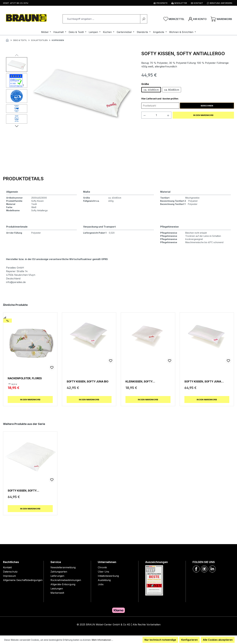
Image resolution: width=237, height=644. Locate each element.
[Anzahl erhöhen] (168, 115)
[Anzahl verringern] (144, 115)
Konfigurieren (189, 640)
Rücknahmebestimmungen (66, 580)
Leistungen (57, 589)
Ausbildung (104, 580)
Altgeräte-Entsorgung (63, 584)
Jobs (101, 584)
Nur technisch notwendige (160, 640)
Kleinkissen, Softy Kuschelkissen (139, 381)
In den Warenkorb (203, 115)
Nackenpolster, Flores (25, 378)
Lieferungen (57, 576)
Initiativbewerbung (108, 576)
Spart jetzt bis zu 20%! (16, 3)
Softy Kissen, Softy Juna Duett (203, 381)
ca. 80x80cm (172, 90)
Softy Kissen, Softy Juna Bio (88, 381)
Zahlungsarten (59, 572)
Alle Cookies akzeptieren (218, 640)
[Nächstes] (17, 126)
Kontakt (7, 567)
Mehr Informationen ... (102, 640)
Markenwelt (57, 593)
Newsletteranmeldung (63, 567)
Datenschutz (10, 572)
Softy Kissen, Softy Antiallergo (22, 491)
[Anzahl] (156, 115)
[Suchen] (144, 19)
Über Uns (103, 572)
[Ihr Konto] (197, 19)
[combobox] (101, 19)
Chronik (102, 567)
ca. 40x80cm (151, 90)
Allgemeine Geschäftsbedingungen (23, 580)
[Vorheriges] (17, 55)
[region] (71, 106)
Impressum (9, 576)
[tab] (23, 179)
